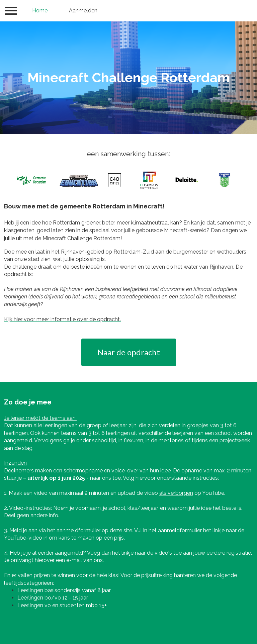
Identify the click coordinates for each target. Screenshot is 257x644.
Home (40, 11)
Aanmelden (83, 11)
